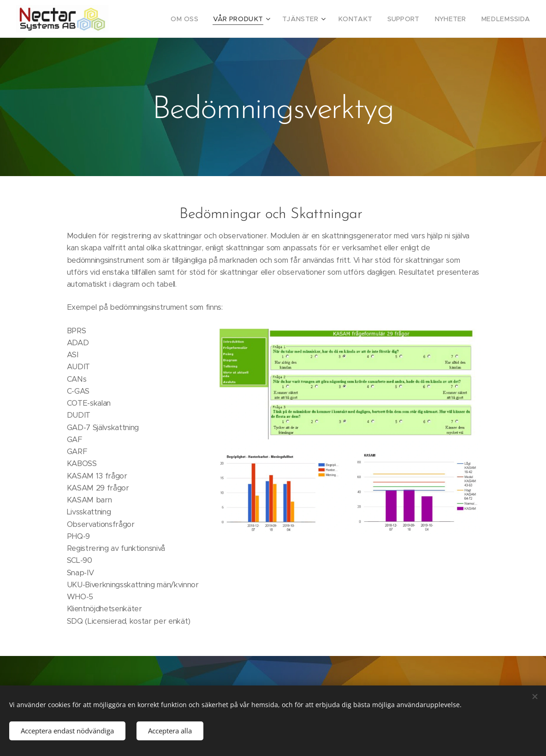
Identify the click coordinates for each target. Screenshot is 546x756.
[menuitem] (208, 19)
